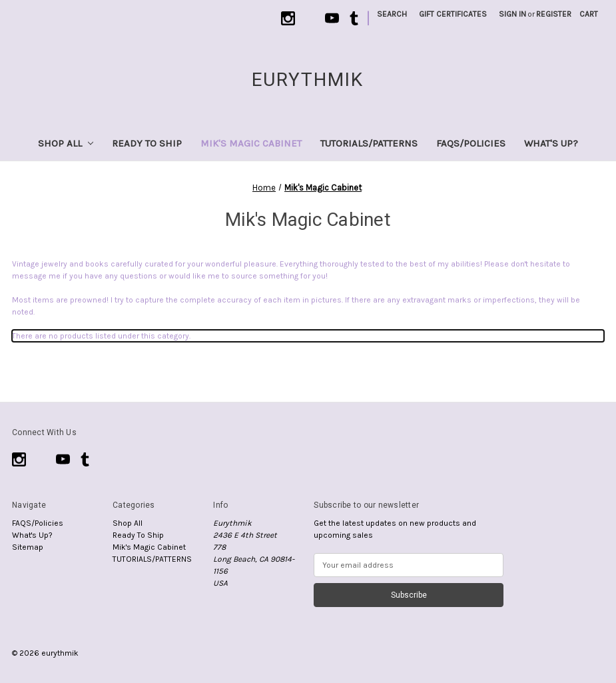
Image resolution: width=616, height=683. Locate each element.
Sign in (512, 14)
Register (554, 14)
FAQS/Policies (471, 143)
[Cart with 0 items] (589, 14)
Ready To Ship (147, 143)
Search (392, 14)
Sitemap (28, 547)
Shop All (66, 143)
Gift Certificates (453, 14)
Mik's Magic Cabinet (251, 143)
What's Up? (551, 143)
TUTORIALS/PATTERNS (369, 143)
